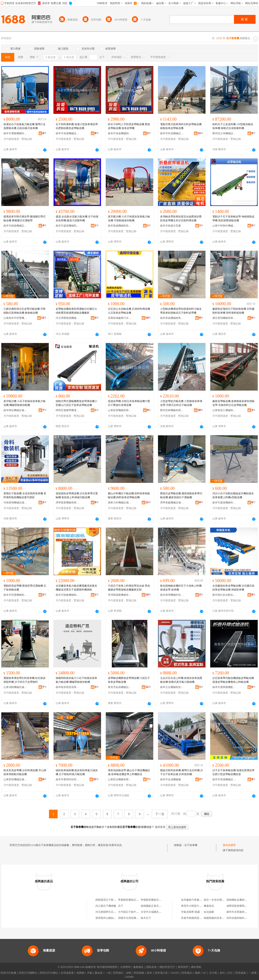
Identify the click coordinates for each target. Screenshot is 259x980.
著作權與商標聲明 (107, 967)
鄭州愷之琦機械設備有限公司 (224, 133)
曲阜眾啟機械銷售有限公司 (172, 318)
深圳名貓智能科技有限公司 (242, 918)
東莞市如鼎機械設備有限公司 (120, 687)
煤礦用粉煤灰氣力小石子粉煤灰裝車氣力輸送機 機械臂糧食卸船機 (76, 680)
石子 (121, 906)
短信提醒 (209, 912)
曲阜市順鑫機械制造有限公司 (68, 595)
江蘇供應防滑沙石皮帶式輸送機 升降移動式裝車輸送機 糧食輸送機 (24, 311)
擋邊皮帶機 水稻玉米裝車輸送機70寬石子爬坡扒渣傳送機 (129, 403)
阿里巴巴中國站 (49, 973)
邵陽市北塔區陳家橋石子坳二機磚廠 (139, 918)
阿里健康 (241, 973)
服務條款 (138, 967)
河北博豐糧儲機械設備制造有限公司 (68, 318)
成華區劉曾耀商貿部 (238, 906)
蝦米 (150, 973)
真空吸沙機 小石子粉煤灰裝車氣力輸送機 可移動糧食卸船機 (129, 219)
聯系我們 (183, 967)
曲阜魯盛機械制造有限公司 (120, 226)
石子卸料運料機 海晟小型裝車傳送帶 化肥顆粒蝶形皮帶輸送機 (77, 126)
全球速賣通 (67, 973)
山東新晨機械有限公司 (120, 410)
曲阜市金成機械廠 (171, 779)
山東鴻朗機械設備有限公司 (15, 687)
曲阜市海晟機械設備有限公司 (68, 133)
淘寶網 (80, 973)
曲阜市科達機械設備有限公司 (172, 133)
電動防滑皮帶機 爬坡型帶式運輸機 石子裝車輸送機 (25, 588)
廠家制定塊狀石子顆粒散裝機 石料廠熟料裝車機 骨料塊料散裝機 (233, 311)
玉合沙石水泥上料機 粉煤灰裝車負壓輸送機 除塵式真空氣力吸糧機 (181, 680)
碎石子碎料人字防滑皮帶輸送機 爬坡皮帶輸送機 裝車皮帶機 (129, 126)
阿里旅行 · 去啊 (122, 973)
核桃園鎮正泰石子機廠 (154, 906)
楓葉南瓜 (209, 906)
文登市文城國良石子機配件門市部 (160, 912)
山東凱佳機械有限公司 (120, 779)
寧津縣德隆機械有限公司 (120, 595)
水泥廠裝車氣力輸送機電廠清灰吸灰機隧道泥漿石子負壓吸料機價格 (76, 588)
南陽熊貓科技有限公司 (217, 918)
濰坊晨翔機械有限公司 (224, 318)
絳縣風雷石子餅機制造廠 (110, 900)
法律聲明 (125, 967)
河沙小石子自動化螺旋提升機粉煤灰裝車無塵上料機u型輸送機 (233, 495)
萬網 (197, 973)
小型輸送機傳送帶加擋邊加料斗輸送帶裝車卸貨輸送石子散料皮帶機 (181, 311)
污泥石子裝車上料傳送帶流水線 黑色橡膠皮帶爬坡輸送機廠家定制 (129, 588)
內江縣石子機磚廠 (106, 906)
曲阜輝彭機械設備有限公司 (15, 410)
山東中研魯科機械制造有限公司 (224, 226)
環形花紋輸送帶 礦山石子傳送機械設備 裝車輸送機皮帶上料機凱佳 (129, 772)
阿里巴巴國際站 (28, 973)
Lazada (129, 977)
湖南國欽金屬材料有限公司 (242, 900)
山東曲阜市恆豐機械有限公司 (15, 318)
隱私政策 (152, 967)
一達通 (253, 973)
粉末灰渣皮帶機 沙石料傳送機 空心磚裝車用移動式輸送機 (25, 772)
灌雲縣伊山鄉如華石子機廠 (111, 918)
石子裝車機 (191, 845)
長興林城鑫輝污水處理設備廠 (120, 318)
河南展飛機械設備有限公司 (15, 503)
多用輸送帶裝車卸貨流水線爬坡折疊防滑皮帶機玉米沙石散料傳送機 (181, 219)
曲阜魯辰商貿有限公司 (68, 687)
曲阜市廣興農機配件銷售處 (224, 687)
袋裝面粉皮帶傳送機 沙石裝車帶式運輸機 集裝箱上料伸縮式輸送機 (77, 495)
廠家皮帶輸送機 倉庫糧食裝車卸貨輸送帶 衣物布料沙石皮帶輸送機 (233, 403)
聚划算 (99, 973)
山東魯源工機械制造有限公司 (224, 410)
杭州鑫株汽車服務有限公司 (197, 900)
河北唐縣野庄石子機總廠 (110, 912)
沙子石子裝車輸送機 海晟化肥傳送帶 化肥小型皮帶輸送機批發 (233, 772)
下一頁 (160, 814)
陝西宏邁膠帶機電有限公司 (68, 410)
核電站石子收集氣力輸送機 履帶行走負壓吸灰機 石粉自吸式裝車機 (24, 126)
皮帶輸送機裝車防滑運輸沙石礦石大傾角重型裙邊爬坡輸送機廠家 (76, 311)
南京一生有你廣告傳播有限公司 (222, 900)
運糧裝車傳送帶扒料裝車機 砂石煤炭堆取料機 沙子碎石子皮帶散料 (24, 680)
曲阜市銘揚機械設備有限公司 (15, 226)
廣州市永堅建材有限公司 (241, 912)
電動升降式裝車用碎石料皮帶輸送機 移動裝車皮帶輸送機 (181, 126)
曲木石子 (146, 918)
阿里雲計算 (161, 973)
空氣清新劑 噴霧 (190, 912)
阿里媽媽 (139, 973)
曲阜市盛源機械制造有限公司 (68, 226)
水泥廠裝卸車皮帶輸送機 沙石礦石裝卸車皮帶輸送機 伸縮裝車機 (233, 588)
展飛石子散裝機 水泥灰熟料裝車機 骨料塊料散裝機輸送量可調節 (25, 495)
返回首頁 (160, 827)
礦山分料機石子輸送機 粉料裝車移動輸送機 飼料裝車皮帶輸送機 (129, 495)
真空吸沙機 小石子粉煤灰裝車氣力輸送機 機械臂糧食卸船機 (24, 403)
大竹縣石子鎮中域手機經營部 (135, 912)
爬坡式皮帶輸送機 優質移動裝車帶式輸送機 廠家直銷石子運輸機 (181, 495)
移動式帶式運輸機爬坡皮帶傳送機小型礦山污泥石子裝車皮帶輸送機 (76, 403)
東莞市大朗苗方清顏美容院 (197, 906)
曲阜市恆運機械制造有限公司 (15, 595)
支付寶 (213, 973)
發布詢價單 (229, 845)
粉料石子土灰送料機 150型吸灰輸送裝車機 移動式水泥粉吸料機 (233, 126)
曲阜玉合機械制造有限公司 (172, 687)
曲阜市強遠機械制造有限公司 (120, 133)
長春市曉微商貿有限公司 (195, 918)
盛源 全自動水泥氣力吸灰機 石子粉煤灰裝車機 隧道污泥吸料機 (77, 219)
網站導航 (196, 967)
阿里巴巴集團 (8, 973)
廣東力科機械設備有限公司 (120, 503)
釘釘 (230, 973)
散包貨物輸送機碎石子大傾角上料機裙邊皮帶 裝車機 (181, 588)
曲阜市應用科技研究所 (68, 779)
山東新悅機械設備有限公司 (15, 779)
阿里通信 (187, 973)
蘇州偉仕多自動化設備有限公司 (224, 595)
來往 (222, 973)
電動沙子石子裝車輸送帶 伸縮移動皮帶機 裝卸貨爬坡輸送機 (233, 219)
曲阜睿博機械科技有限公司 (172, 595)
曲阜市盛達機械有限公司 (224, 503)
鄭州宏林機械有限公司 (172, 410)
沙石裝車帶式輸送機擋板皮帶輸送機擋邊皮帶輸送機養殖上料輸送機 (233, 680)
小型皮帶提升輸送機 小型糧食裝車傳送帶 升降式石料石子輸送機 (181, 403)
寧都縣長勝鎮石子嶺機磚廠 (134, 900)
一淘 (108, 973)
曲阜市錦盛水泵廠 (171, 226)
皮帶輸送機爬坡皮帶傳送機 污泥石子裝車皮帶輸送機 (129, 680)
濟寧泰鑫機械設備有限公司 (172, 503)
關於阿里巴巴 (167, 967)
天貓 (90, 973)
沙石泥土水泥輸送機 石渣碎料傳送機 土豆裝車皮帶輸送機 (129, 311)
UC (205, 973)
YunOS (175, 973)
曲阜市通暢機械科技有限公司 (15, 133)
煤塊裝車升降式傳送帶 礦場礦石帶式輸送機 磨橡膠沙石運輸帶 (24, 219)
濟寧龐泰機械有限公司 (68, 503)
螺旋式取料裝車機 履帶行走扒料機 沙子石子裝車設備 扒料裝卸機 (182, 772)
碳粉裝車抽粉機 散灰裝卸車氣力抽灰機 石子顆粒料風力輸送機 (77, 772)
